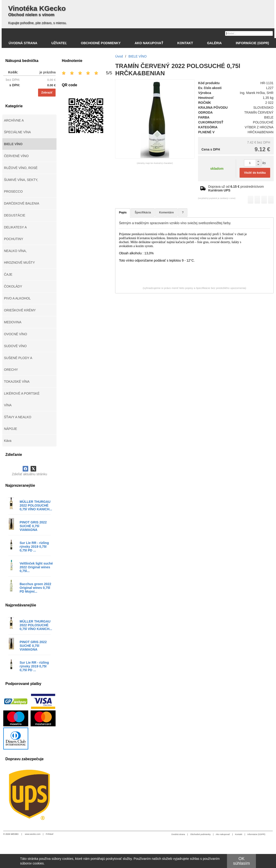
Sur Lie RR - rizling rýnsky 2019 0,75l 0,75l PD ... (34, 547)
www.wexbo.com (33, 834)
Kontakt (239, 834)
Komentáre (166, 212)
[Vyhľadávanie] (249, 33)
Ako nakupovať (223, 834)
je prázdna (48, 72)
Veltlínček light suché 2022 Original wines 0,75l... (36, 567)
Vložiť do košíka (255, 173)
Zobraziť (47, 93)
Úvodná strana (178, 834)
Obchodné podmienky (200, 834)
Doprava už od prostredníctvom (236, 188)
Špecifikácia (143, 212)
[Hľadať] (270, 33)
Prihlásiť (50, 834)
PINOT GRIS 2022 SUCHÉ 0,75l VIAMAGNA (33, 526)
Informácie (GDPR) (256, 834)
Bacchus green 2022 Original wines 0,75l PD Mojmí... (35, 588)
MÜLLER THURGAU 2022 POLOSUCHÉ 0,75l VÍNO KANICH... (36, 505)
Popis (123, 212)
